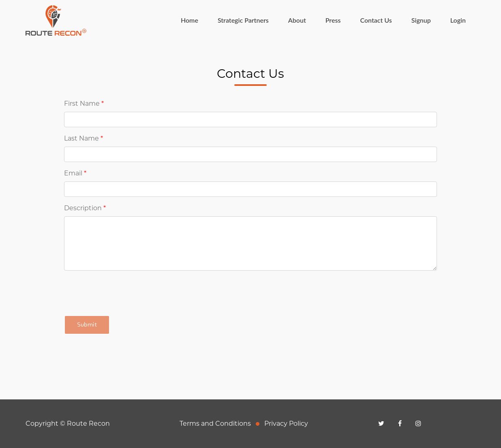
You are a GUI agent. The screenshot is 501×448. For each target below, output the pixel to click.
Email (75, 173)
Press (333, 20)
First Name (84, 103)
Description (85, 208)
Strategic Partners (243, 20)
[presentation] (126, 293)
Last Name (83, 138)
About (297, 20)
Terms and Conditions (215, 423)
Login (458, 20)
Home (194, 19)
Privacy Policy (286, 423)
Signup (421, 20)
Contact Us (376, 20)
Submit (87, 325)
